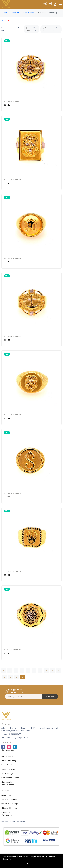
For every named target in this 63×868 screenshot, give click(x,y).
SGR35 (7, 497)
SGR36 (7, 575)
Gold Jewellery (29, 13)
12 (16, 677)
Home (6, 13)
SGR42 (7, 105)
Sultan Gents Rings (13, 101)
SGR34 (7, 418)
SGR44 (7, 262)
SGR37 (7, 653)
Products (16, 13)
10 (4, 677)
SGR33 (7, 340)
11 (10, 677)
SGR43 (7, 183)
